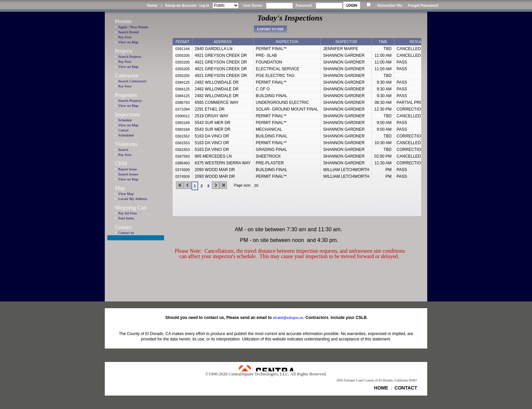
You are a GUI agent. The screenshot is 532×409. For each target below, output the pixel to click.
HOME (381, 388)
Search (123, 150)
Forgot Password (423, 5)
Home (152, 5)
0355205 (183, 55)
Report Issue (127, 169)
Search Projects (130, 56)
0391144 (183, 49)
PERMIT (183, 42)
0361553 (183, 143)
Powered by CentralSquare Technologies (266, 368)
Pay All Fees (128, 213)
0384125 (183, 82)
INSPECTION (287, 42)
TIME (383, 42)
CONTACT (406, 388)
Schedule (125, 120)
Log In (204, 5)
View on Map (128, 42)
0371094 (183, 109)
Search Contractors (132, 81)
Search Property (130, 100)
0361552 (183, 136)
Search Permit (129, 32)
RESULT (417, 42)
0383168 (183, 123)
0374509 (183, 170)
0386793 (183, 103)
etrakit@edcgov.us (288, 318)
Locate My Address (133, 199)
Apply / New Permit (133, 27)
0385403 (183, 163)
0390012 (183, 116)
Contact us (126, 233)
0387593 (183, 156)
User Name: (253, 5)
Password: (304, 5)
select (265, 186)
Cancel (123, 130)
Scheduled (126, 135)
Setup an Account (181, 5)
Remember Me (390, 5)
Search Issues (128, 174)
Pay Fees (125, 37)
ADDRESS (223, 42)
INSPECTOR (346, 42)
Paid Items (126, 218)
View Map (126, 194)
